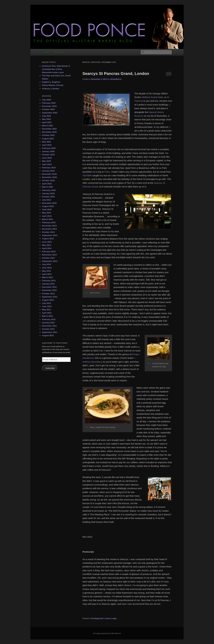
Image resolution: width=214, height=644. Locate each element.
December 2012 (49, 287)
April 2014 (47, 248)
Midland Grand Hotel (152, 97)
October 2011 (48, 329)
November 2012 (49, 290)
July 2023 (47, 116)
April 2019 (47, 164)
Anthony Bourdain (92, 362)
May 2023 (46, 119)
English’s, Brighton (51, 82)
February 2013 (49, 281)
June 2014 (47, 242)
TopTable (87, 175)
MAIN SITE (59, 52)
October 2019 (48, 155)
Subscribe (50, 368)
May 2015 (46, 213)
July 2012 (47, 303)
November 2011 (49, 326)
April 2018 (47, 184)
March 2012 (47, 316)
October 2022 (48, 135)
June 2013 (47, 268)
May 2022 (46, 142)
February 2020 (49, 148)
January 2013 (48, 284)
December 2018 (49, 174)
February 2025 (49, 103)
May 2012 (46, 310)
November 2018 (49, 177)
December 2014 (49, 226)
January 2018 (48, 193)
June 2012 (47, 306)
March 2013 (47, 277)
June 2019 (47, 158)
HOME (46, 52)
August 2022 (48, 139)
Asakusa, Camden (51, 89)
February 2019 (49, 168)
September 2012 (50, 297)
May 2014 (46, 245)
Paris (107, 172)
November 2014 (49, 229)
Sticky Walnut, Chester (53, 85)
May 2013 (46, 271)
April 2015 (47, 216)
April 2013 (47, 274)
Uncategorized (97, 618)
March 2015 (47, 219)
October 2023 (48, 109)
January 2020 (48, 151)
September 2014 (50, 235)
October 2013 (48, 258)
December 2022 (49, 129)
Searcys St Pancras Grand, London (116, 74)
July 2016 (47, 200)
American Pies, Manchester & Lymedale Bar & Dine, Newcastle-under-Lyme (56, 69)
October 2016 (48, 197)
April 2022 (47, 145)
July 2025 (47, 100)
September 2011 (50, 332)
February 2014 (49, 252)
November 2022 (49, 132)
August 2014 (48, 239)
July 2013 (47, 264)
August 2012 (48, 300)
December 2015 (49, 203)
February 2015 (49, 222)
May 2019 (46, 161)
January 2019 (48, 171)
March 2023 (47, 126)
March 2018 (47, 187)
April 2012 (47, 313)
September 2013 (50, 261)
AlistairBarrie (116, 79)
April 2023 (47, 122)
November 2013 (49, 255)
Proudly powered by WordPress (107, 633)
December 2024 (49, 106)
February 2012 (49, 319)
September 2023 (50, 113)
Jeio (85, 321)
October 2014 (48, 232)
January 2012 (48, 323)
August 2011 (48, 335)
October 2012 (48, 294)
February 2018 (49, 190)
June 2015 (47, 209)
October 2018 (48, 180)
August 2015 (48, 206)
